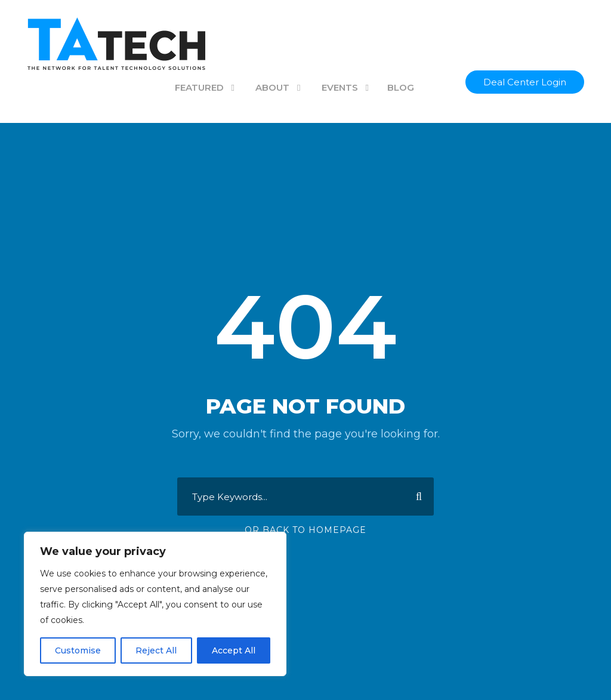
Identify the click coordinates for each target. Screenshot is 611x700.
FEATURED (199, 87)
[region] (155, 604)
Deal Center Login (525, 82)
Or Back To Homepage (305, 530)
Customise (78, 650)
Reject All (156, 650)
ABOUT (272, 87)
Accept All (234, 650)
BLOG (401, 87)
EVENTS (340, 87)
